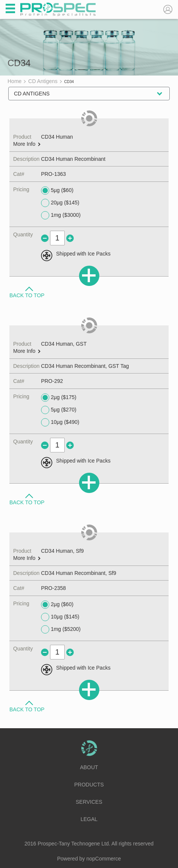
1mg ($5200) (61, 629)
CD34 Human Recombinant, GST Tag (85, 366)
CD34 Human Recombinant (73, 159)
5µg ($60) (57, 191)
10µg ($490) (60, 422)
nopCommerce (104, 859)
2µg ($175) (59, 398)
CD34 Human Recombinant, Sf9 (79, 573)
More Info (27, 144)
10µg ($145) (60, 617)
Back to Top (27, 295)
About (89, 767)
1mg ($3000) (61, 215)
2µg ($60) (57, 605)
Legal (89, 819)
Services (89, 802)
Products (89, 785)
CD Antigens (32, 94)
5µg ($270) (59, 410)
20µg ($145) (60, 203)
